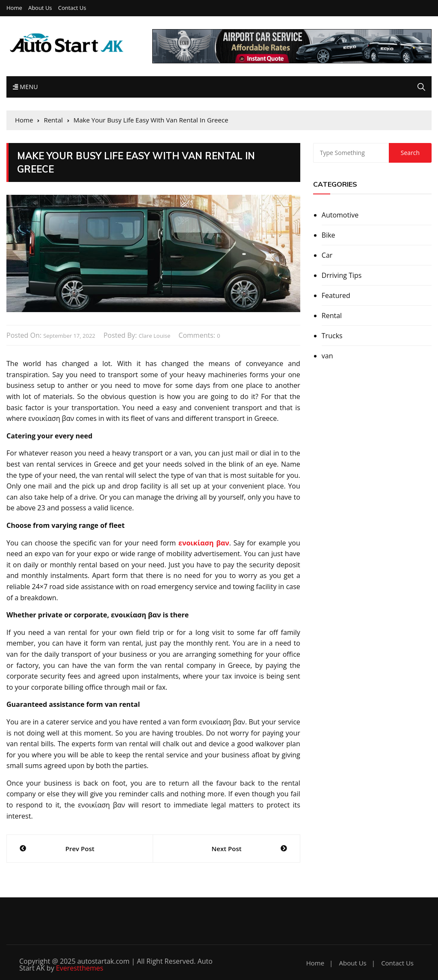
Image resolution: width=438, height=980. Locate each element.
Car (327, 255)
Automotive (340, 215)
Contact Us (72, 8)
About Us (40, 8)
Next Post (227, 849)
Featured (336, 295)
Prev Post (80, 849)
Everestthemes (80, 968)
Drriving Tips (342, 275)
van (327, 356)
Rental (332, 316)
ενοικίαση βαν (204, 543)
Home (14, 8)
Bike (328, 235)
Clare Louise (154, 336)
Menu (25, 87)
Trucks (332, 336)
